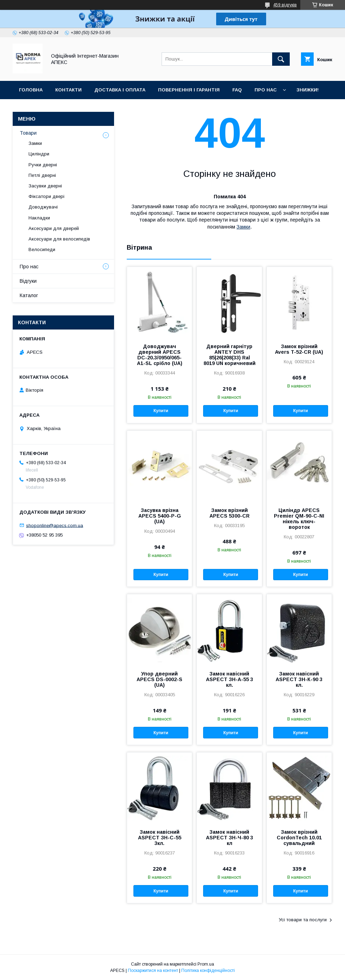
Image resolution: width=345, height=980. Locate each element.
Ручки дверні (43, 165)
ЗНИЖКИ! (308, 90)
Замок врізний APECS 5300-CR (230, 513)
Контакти (68, 90)
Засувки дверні (45, 186)
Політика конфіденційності (208, 971)
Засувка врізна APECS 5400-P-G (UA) (160, 516)
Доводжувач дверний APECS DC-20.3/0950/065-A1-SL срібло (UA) (160, 355)
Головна (31, 90)
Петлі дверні (42, 175)
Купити (161, 411)
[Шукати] (281, 59)
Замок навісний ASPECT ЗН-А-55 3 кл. (230, 679)
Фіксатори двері (46, 196)
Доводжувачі (43, 207)
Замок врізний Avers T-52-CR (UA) (299, 349)
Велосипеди (42, 249)
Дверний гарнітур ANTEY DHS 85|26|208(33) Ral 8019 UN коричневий (230, 355)
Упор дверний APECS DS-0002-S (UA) (159, 679)
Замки (243, 227)
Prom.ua (206, 964)
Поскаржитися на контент (153, 971)
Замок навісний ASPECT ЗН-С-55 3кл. (160, 838)
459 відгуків (285, 5)
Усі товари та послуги (303, 920)
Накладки (39, 218)
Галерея (30, 108)
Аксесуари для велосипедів (59, 239)
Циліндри (39, 154)
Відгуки (28, 281)
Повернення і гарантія (189, 90)
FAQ (237, 90)
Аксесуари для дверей (54, 228)
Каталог (29, 295)
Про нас (266, 90)
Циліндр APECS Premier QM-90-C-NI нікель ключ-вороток (299, 519)
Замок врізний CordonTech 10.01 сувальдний (299, 838)
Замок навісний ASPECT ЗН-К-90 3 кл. (299, 679)
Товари (28, 133)
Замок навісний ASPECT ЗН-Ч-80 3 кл (230, 838)
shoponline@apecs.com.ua (55, 525)
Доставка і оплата (120, 90)
